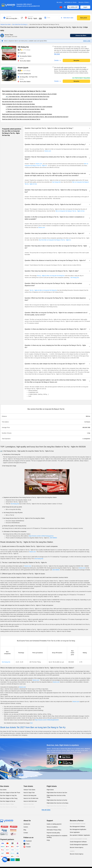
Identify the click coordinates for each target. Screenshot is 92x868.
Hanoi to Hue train (29, 804)
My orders (59, 2)
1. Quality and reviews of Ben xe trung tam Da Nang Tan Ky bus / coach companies (29, 107)
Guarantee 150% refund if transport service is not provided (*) (27, 5)
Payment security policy (53, 833)
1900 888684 (53, 538)
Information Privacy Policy (54, 830)
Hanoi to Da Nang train (30, 795)
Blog (25, 830)
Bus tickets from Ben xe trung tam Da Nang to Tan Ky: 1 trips (24, 91)
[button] (57, 128)
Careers (26, 827)
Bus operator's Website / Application (80, 835)
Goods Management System (78, 839)
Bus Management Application (78, 829)
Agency (72, 851)
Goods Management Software (78, 842)
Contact (26, 833)
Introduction (27, 824)
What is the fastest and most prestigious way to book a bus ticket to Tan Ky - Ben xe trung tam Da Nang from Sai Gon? (35, 117)
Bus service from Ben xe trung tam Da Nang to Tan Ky (17, 102)
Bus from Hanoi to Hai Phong (8, 807)
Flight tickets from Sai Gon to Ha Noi (57, 800)
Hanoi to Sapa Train (29, 793)
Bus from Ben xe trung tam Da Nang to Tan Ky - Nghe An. (55, 240)
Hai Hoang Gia (56, 182)
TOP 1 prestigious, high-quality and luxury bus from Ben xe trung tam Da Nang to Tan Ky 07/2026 (29, 94)
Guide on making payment (54, 824)
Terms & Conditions (52, 827)
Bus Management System (78, 824)
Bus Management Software (77, 827)
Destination (30, 17)
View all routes (46, 810)
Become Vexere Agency (77, 847)
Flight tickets (52, 786)
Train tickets (28, 786)
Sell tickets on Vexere (70, 2)
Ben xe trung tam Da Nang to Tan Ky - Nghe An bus (70, 211)
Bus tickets (5, 786)
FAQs (48, 840)
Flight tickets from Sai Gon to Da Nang (57, 803)
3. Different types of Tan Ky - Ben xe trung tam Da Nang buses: (23, 112)
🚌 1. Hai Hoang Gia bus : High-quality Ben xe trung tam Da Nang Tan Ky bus (28, 97)
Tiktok (28, 844)
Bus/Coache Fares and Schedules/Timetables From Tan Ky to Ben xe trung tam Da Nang (27, 114)
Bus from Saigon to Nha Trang (9, 798)
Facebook (29, 841)
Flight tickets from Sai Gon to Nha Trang (56, 796)
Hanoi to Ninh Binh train (30, 801)
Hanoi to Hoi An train (29, 807)
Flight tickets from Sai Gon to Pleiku (57, 809)
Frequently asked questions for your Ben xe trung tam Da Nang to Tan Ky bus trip (25, 99)
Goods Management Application (79, 845)
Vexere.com (48, 151)
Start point (9, 17)
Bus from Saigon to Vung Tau (8, 795)
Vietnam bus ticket (5, 24)
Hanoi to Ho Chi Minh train (31, 798)
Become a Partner (84, 2)
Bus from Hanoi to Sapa (7, 804)
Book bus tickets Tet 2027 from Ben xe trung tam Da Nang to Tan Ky (21, 119)
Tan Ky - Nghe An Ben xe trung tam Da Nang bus (51, 276)
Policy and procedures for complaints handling (57, 836)
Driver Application (75, 832)
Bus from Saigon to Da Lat (8, 801)
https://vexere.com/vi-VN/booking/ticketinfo (47, 720)
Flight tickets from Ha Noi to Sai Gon (57, 793)
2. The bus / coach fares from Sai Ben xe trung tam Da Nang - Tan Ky (25, 109)
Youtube (28, 847)
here (31, 723)
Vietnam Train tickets (29, 790)
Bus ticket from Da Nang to (19, 25)
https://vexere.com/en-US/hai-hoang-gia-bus (41, 536)
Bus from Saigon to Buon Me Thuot (10, 793)
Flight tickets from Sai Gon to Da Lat (57, 806)
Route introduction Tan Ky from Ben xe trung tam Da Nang (19, 104)
